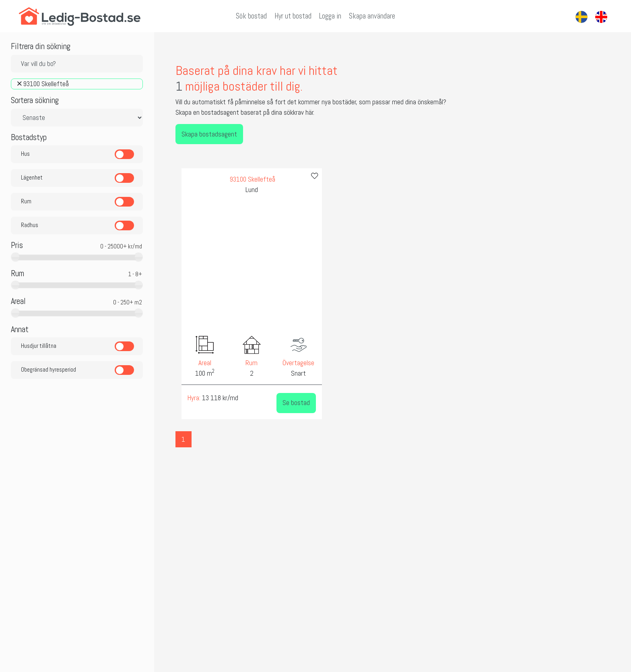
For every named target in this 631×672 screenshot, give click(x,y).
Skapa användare (372, 16)
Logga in (330, 16)
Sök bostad (251, 16)
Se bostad (280, 404)
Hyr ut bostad (293, 16)
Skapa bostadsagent (185, 135)
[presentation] (164, 269)
